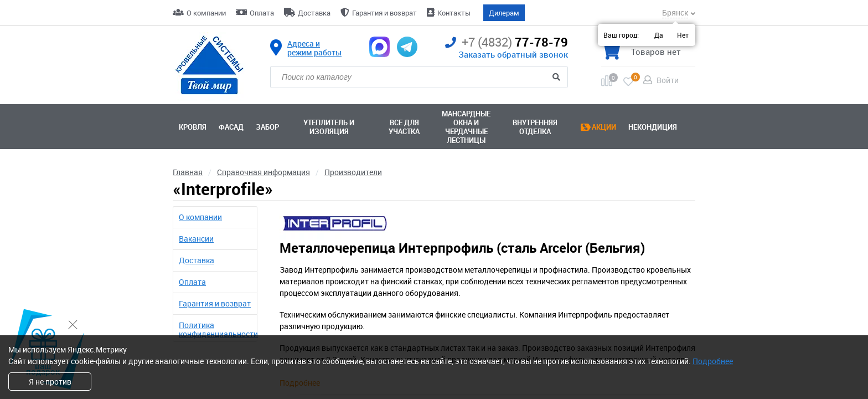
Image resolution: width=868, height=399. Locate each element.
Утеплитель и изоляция (329, 127)
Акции (604, 127)
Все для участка (404, 127)
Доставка (314, 13)
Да (659, 35)
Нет (683, 35)
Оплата (262, 13)
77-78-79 (507, 42)
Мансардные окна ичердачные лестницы (466, 127)
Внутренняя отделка (535, 127)
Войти (668, 80)
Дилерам (504, 13)
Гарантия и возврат (384, 13)
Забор (267, 127)
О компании (206, 13)
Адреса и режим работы (314, 48)
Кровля (193, 127)
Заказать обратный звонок (513, 54)
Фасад (231, 127)
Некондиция (653, 127)
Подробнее (713, 361)
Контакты (454, 13)
